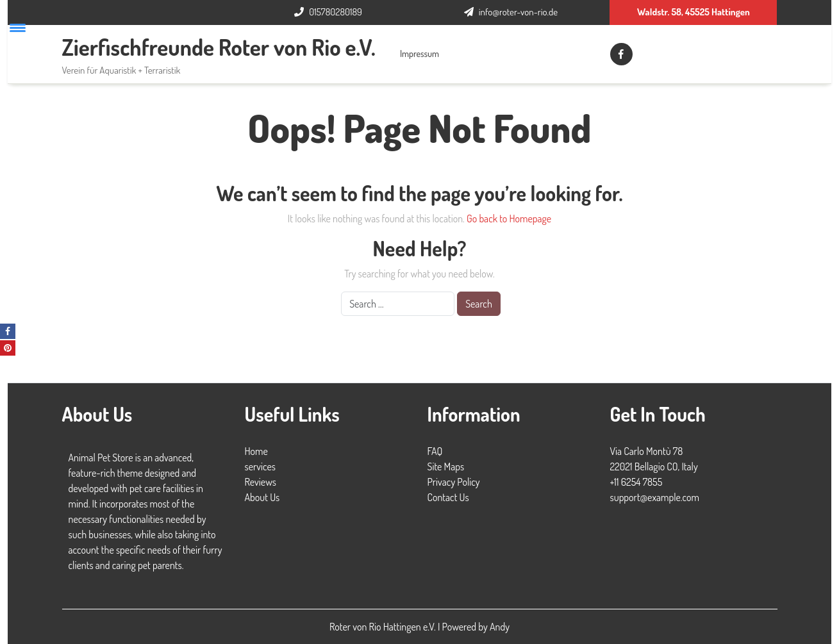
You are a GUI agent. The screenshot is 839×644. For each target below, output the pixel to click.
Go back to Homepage (509, 219)
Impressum (419, 54)
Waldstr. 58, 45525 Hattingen (694, 12)
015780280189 (336, 12)
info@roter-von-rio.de (518, 12)
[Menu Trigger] (18, 27)
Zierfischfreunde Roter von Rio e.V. (219, 47)
